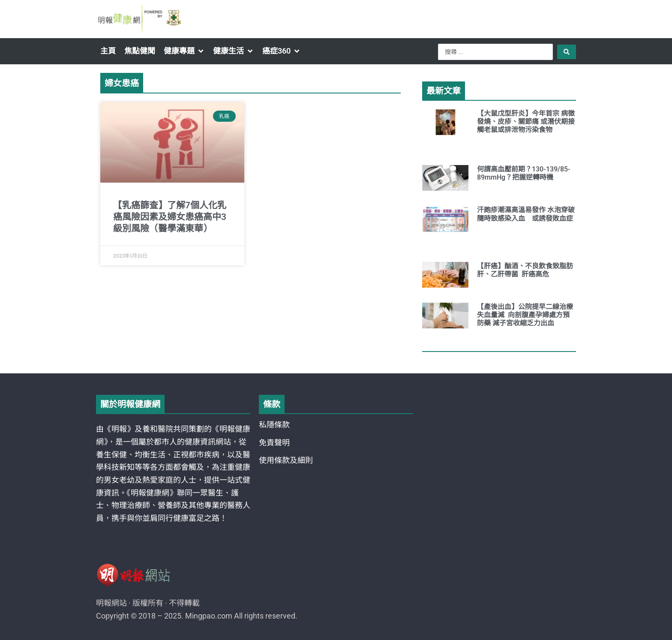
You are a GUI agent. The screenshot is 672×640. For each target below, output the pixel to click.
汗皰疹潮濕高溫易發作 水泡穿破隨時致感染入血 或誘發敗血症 (526, 214)
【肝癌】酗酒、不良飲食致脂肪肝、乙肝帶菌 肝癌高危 (525, 270)
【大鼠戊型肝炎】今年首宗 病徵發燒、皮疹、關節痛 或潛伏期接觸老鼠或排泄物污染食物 (526, 122)
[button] (184, 51)
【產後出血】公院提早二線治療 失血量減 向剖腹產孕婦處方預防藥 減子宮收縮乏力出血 (525, 315)
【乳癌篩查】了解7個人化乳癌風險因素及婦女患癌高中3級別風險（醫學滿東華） (170, 217)
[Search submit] (567, 52)
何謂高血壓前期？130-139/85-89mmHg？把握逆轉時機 (524, 173)
